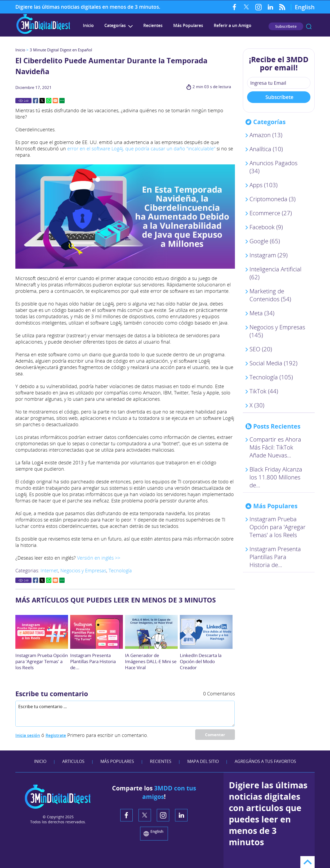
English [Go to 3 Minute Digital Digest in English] (157, 831)
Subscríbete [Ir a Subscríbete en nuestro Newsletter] (286, 26)
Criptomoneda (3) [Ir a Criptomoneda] (273, 199)
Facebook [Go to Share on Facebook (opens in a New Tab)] (35, 101)
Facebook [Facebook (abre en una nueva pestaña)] (235, 7)
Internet (49, 570)
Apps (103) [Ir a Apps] (264, 185)
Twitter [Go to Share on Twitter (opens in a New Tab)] (42, 101)
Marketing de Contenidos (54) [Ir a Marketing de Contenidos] (270, 295)
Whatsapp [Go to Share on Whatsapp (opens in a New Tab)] (49, 101)
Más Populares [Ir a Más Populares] (188, 25)
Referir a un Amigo (233, 25)
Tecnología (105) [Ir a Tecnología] (271, 377)
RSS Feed (282, 7)
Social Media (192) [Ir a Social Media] (273, 363)
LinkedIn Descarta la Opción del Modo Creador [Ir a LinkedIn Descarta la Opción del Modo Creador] (201, 661)
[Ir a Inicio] (43, 33)
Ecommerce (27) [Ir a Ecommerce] (271, 213)
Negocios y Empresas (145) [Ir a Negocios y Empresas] (277, 331)
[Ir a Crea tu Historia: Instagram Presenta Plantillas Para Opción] (97, 632)
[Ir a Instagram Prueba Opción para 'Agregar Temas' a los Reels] (42, 632)
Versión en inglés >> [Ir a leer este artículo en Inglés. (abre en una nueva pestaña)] (99, 558)
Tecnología (120, 570)
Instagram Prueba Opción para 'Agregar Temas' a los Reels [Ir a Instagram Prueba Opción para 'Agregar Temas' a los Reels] (42, 661)
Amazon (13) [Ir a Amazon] (266, 135)
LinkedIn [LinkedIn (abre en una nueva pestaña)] (270, 7)
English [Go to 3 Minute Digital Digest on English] (305, 7)
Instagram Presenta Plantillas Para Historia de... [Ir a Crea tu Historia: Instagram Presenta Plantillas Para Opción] (93, 661)
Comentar (215, 735)
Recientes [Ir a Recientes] (153, 25)
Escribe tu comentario (52, 694)
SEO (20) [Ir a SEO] (261, 349)
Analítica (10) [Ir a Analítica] (266, 149)
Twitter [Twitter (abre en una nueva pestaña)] (246, 7)
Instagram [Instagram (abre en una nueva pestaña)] (258, 7)
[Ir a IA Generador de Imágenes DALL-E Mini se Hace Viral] (151, 632)
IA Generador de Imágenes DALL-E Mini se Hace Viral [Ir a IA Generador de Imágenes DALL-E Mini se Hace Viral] (151, 661)
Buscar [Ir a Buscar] (309, 26)
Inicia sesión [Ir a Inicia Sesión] (28, 735)
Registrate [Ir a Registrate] (56, 735)
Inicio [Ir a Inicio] (20, 50)
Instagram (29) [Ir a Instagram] (269, 255)
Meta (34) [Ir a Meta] (262, 313)
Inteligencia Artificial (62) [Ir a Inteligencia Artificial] (275, 273)
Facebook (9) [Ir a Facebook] (266, 227)
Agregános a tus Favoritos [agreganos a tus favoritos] (265, 761)
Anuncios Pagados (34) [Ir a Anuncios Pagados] (273, 167)
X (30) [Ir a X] (257, 405)
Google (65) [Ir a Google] (265, 241)
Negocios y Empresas (83, 570)
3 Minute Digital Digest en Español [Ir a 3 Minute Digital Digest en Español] (61, 50)
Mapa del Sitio (203, 761)
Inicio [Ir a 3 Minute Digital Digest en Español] (88, 25)
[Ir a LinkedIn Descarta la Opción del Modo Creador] (206, 632)
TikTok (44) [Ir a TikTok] (264, 391)
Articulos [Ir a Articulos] (73, 761)
